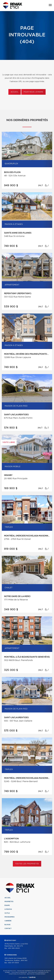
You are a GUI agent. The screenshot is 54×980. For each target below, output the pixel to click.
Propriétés (9, 902)
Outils (7, 913)
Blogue (7, 925)
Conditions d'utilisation (17, 974)
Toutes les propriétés (27, 864)
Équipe (7, 905)
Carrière (8, 921)
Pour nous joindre (33, 92)
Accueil (15, 92)
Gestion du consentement (36, 974)
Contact (8, 928)
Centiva (32, 977)
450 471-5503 (13, 963)
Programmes (10, 917)
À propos (8, 909)
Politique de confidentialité (38, 972)
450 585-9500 (14, 948)
